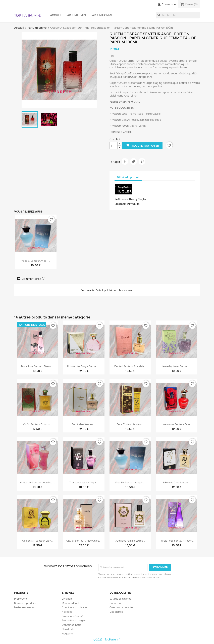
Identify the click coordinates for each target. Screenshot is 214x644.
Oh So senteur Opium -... (37, 424)
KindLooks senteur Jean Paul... (37, 482)
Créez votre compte (121, 607)
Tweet (133, 161)
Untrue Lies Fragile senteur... (84, 366)
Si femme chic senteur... (177, 482)
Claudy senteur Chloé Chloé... (84, 541)
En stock (120, 204)
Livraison (67, 599)
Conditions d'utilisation (75, 607)
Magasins (67, 634)
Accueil (56, 15)
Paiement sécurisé (73, 616)
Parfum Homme (102, 15)
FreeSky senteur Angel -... (36, 261)
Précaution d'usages (74, 620)
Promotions (21, 599)
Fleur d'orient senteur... (130, 424)
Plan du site (68, 629)
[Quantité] (114, 146)
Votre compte (120, 593)
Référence (121, 199)
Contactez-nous (71, 625)
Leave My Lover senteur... (177, 366)
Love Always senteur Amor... (177, 424)
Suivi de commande (120, 599)
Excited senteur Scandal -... (130, 366)
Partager (125, 161)
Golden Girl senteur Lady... (37, 541)
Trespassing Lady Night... (84, 482)
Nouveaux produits (25, 603)
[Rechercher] (178, 15)
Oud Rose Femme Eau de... (130, 541)
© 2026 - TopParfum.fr (107, 640)
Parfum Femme (76, 15)
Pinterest (142, 161)
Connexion (116, 603)
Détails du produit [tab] (128, 177)
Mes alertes (116, 612)
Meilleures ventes (24, 607)
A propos (67, 612)
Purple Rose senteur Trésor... (177, 541)
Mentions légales (72, 603)
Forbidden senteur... (84, 424)
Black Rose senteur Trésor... (37, 366)
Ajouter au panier (142, 146)
